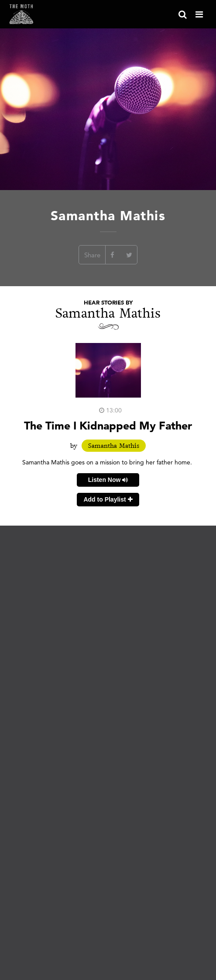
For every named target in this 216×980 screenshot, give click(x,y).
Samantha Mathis (114, 446)
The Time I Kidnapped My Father (108, 425)
